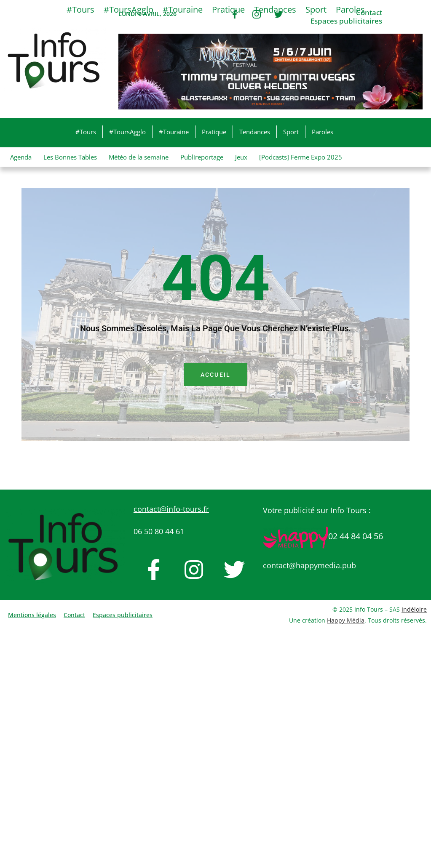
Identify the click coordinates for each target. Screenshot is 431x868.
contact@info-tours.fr (171, 509)
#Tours (86, 132)
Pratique (214, 132)
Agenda (21, 157)
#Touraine (174, 132)
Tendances (255, 132)
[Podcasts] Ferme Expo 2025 (301, 157)
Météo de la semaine (139, 157)
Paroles (323, 132)
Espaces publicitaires (346, 21)
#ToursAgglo (127, 132)
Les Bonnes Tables (70, 157)
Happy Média (346, 620)
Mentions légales (32, 615)
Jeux (241, 157)
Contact (74, 615)
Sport (291, 132)
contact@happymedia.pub (309, 565)
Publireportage (202, 157)
